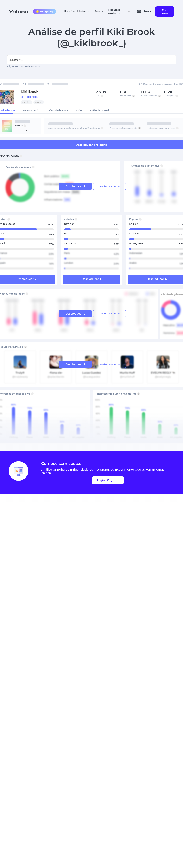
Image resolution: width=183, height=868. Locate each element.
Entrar (148, 11)
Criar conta (165, 12)
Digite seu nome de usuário (23, 66)
